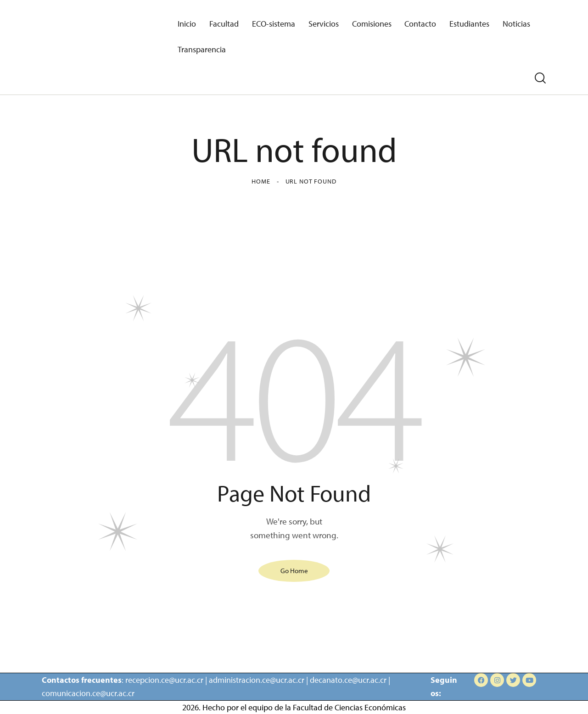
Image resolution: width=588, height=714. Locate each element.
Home (261, 181)
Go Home (294, 570)
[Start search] (540, 78)
